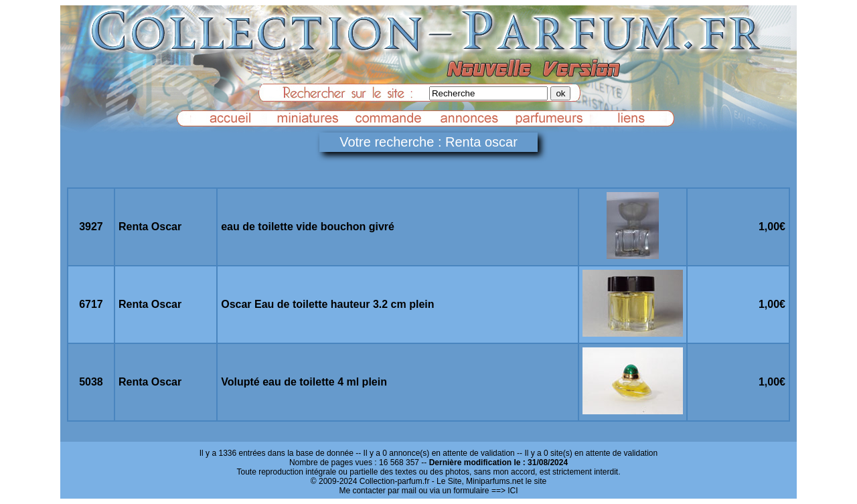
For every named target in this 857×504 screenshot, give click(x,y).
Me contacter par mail (377, 491)
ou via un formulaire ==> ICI (468, 491)
